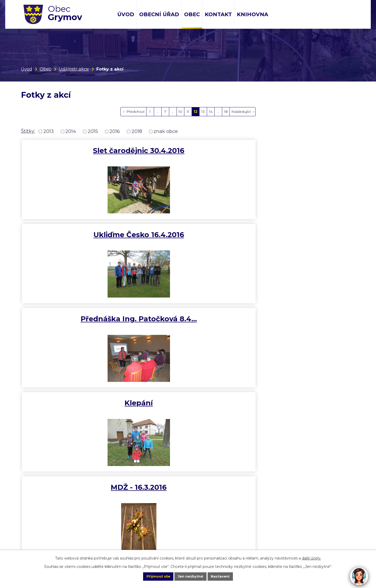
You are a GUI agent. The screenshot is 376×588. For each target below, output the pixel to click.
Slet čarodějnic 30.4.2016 (77, 151)
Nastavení (226, 576)
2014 (71, 131)
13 (203, 112)
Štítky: (28, 131)
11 (188, 112)
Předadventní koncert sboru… (77, 412)
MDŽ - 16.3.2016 (188, 237)
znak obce (166, 131)
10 (180, 112)
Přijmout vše (152, 576)
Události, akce (74, 69)
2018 (137, 131)
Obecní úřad (159, 14)
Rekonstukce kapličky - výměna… (299, 325)
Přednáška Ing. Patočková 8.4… (299, 155)
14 (211, 112)
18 (226, 112)
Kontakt (218, 14)
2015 (93, 131)
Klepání (77, 237)
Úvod (126, 14)
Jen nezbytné (190, 576)
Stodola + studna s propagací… (188, 325)
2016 (115, 131)
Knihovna (252, 14)
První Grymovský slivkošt (299, 237)
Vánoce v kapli (77, 321)
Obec (192, 14)
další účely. (312, 557)
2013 (49, 131)
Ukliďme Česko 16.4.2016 (188, 151)
